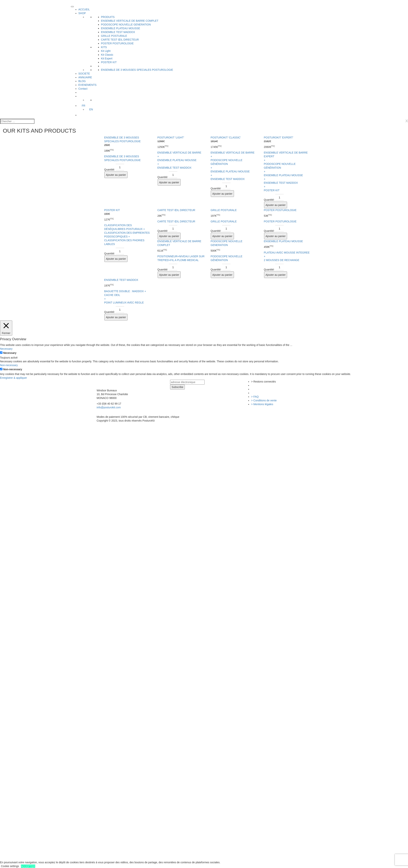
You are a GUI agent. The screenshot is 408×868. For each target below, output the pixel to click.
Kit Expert (107, 58)
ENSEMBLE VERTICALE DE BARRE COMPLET (130, 21)
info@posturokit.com (109, 407)
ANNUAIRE (85, 77)
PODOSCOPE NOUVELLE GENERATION (126, 25)
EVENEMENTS (87, 85)
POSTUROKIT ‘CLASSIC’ (226, 137)
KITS (104, 47)
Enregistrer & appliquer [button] (13, 378)
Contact (83, 89)
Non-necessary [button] (9, 365)
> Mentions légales (262, 404)
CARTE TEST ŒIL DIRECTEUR (120, 40)
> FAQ (255, 397)
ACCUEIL (84, 9)
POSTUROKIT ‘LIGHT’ (171, 137)
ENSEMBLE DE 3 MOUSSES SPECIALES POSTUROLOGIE (137, 70)
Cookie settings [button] (10, 866)
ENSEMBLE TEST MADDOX (118, 32)
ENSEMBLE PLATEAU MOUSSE (120, 28)
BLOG (82, 81)
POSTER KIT (109, 62)
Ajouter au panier (116, 175)
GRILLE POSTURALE (114, 36)
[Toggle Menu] (72, 7)
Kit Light (106, 51)
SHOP (82, 13)
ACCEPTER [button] (28, 866)
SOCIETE (84, 74)
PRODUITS (108, 17)
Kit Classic (107, 55)
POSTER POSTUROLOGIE (117, 43)
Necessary (10, 353)
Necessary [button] (6, 349)
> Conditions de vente (264, 400)
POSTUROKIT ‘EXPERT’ (279, 137)
